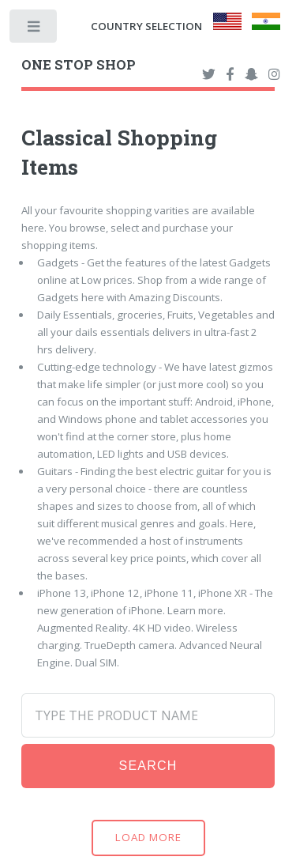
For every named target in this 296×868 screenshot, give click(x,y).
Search (148, 766)
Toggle (34, 30)
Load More (148, 837)
